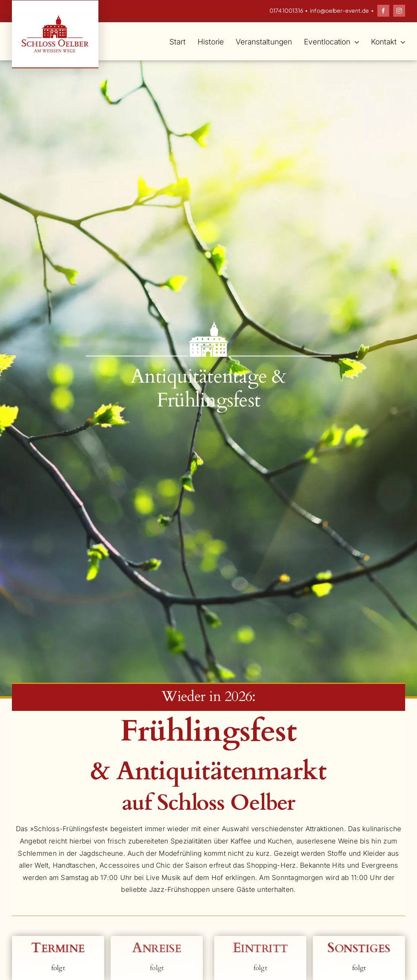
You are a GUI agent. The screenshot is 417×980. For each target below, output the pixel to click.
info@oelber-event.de (339, 10)
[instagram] (399, 11)
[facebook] (383, 11)
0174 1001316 (286, 10)
